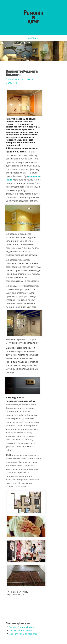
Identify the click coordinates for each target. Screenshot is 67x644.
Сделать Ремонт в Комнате (22, 627)
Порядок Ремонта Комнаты (23, 630)
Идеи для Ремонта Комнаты (23, 634)
